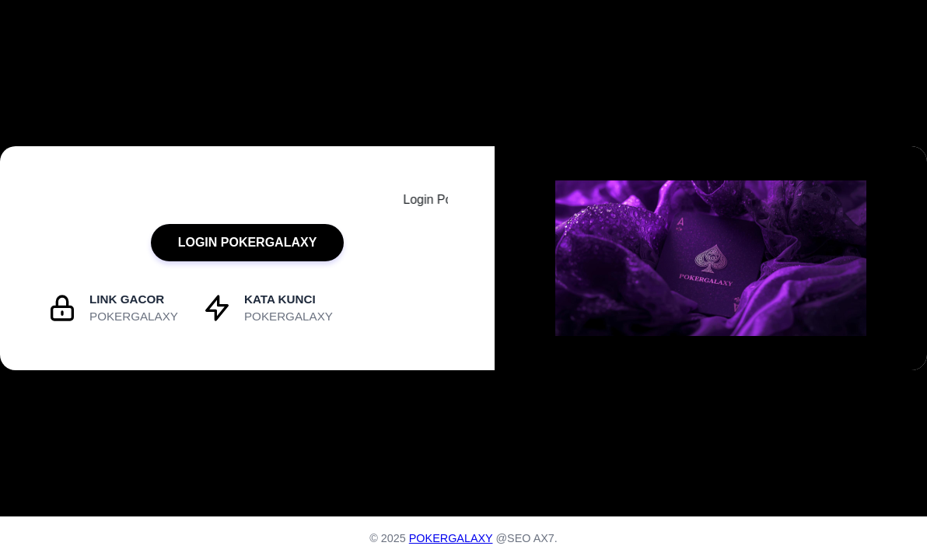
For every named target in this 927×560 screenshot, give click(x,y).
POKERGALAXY (451, 538)
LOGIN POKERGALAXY (248, 242)
